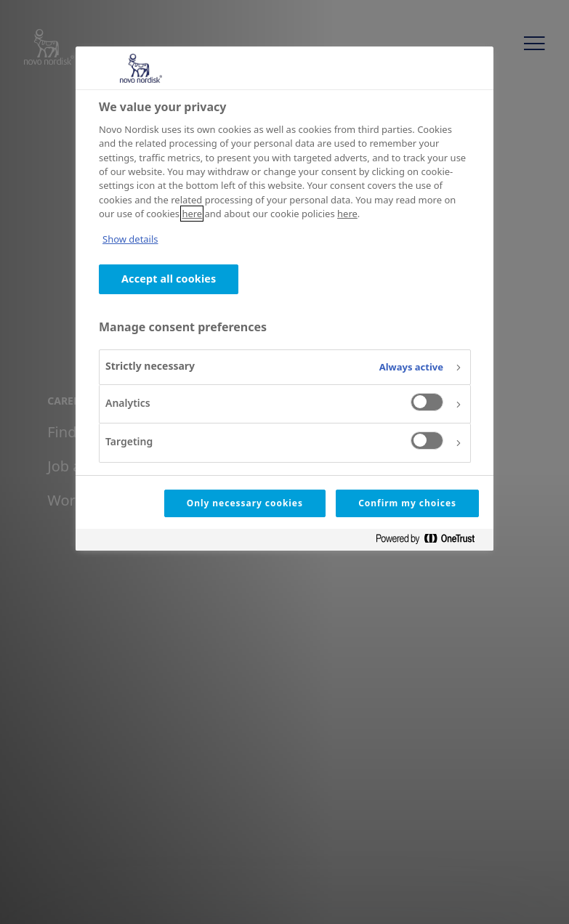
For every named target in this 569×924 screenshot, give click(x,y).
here (192, 214)
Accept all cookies (169, 279)
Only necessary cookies (245, 503)
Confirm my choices (407, 503)
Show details (130, 239)
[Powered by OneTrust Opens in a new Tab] (431, 542)
